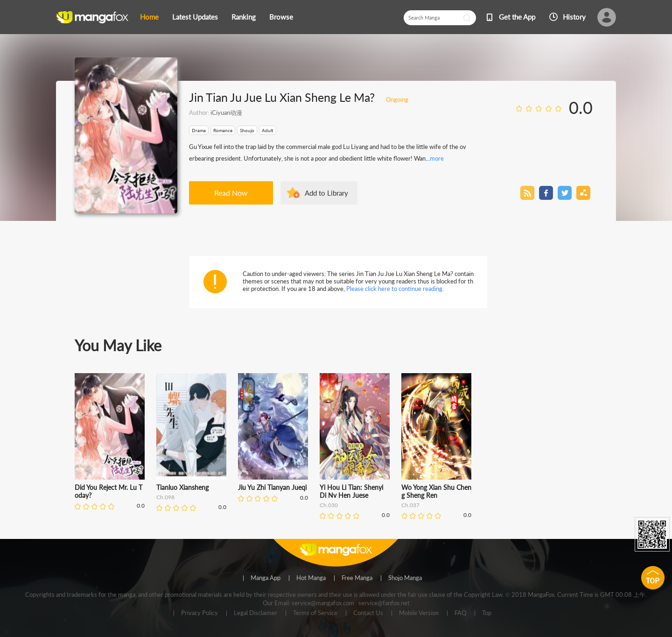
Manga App (266, 578)
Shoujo (247, 130)
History (574, 17)
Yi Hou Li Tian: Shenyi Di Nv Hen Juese (351, 491)
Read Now (231, 193)
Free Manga (357, 578)
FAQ (460, 613)
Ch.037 (410, 505)
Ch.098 (165, 497)
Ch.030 (329, 505)
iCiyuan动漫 (226, 113)
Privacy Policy (199, 613)
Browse (281, 17)
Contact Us (368, 613)
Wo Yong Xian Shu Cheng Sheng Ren (436, 491)
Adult (268, 130)
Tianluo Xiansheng (182, 487)
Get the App (517, 17)
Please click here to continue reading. (395, 289)
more (437, 158)
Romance (223, 130)
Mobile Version (419, 613)
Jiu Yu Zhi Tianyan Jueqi (272, 487)
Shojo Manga (405, 578)
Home (149, 17)
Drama (199, 130)
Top (487, 613)
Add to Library (326, 193)
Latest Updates (195, 17)
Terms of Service (315, 613)
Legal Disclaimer (255, 613)
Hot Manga (311, 578)
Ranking (244, 17)
